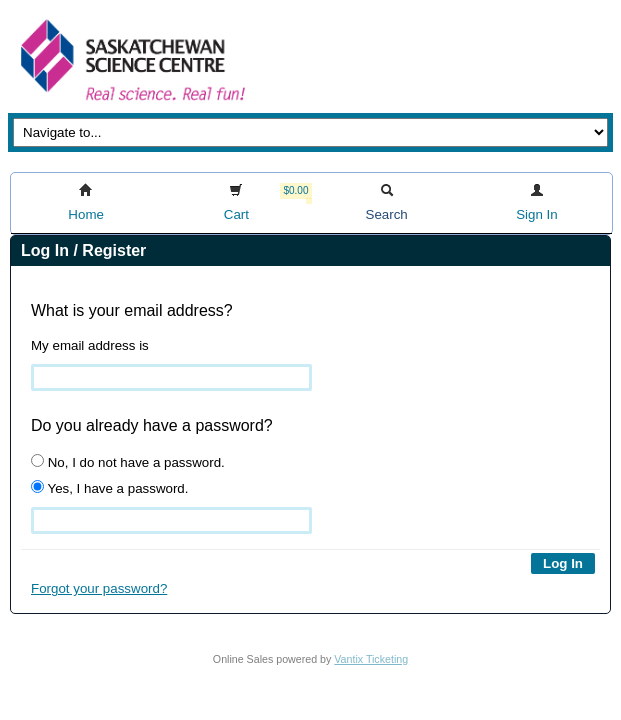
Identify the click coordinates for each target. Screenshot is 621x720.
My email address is (90, 345)
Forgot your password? (99, 588)
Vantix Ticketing (371, 659)
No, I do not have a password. (128, 462)
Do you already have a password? (152, 425)
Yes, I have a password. (109, 488)
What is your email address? (132, 310)
